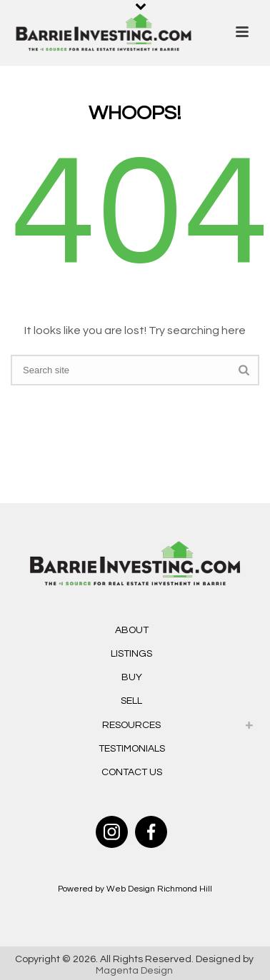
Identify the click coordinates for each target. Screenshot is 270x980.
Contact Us (132, 772)
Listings (131, 654)
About (132, 630)
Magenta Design (134, 971)
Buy (132, 677)
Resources (131, 725)
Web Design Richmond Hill (159, 889)
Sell (131, 701)
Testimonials (132, 749)
